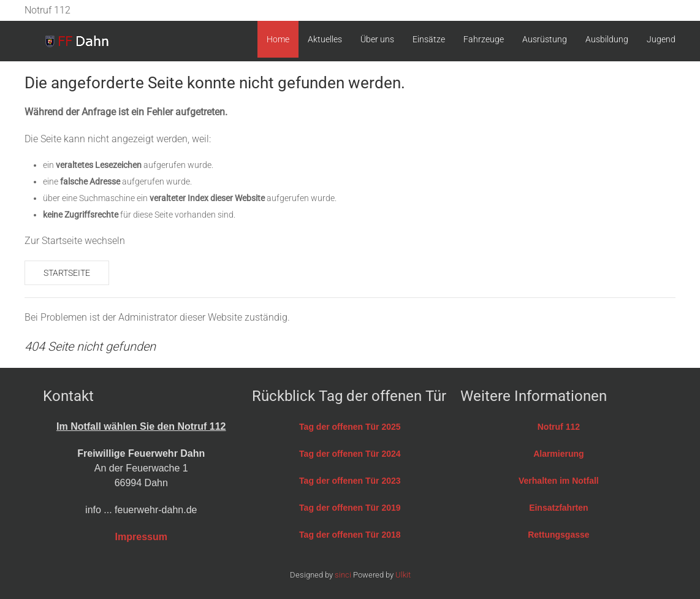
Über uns (377, 39)
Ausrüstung (545, 39)
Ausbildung (607, 39)
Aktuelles (325, 39)
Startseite (67, 273)
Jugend (661, 39)
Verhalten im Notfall (559, 481)
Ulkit (403, 575)
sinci (343, 575)
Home (278, 39)
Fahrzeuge (484, 39)
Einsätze (429, 39)
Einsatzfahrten (558, 508)
